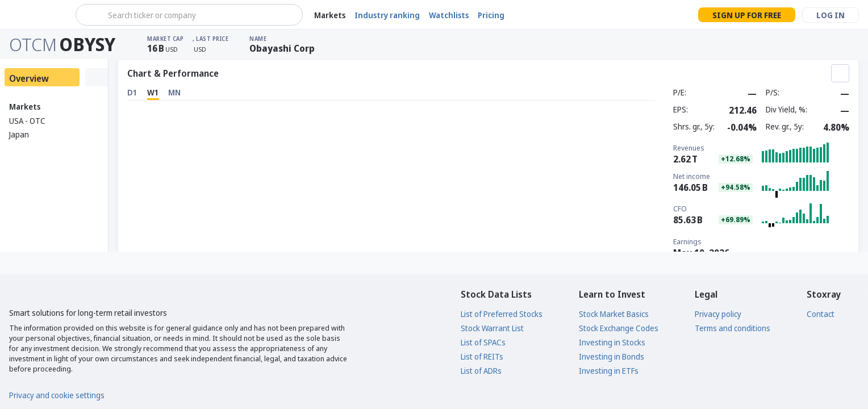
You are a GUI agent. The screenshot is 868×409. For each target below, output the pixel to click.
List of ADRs (481, 371)
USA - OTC (27, 121)
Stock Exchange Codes (619, 328)
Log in (831, 15)
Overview (29, 78)
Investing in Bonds (612, 356)
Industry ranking (387, 15)
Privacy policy (718, 314)
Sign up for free (747, 15)
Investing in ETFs (609, 371)
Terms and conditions (733, 328)
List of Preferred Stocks (502, 314)
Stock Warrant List (492, 328)
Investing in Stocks (612, 342)
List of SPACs (483, 342)
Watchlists (449, 15)
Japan (19, 134)
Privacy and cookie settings (57, 395)
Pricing (491, 15)
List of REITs (482, 356)
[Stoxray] (37, 15)
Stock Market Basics (614, 314)
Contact (821, 314)
